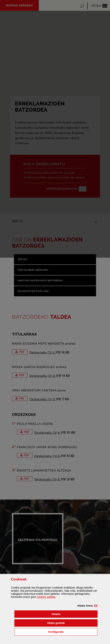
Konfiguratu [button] (73, 632)
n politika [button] (46, 597)
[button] (96, 606)
